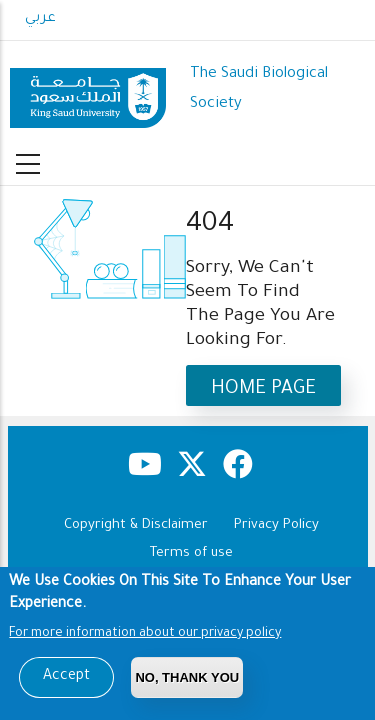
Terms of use (191, 553)
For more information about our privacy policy (145, 638)
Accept (66, 681)
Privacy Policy (276, 525)
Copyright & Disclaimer (136, 525)
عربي (40, 19)
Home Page (263, 389)
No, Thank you (187, 681)
